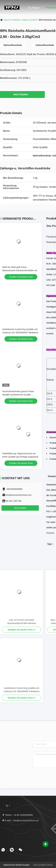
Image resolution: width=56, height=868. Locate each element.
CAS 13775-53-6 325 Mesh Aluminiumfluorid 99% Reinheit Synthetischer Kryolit (22, 622)
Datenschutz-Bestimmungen (17, 865)
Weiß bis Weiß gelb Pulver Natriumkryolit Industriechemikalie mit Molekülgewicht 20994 (20, 270)
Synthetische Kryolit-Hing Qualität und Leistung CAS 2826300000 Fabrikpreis (22, 690)
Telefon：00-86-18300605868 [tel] (17, 815)
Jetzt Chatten (22, 94)
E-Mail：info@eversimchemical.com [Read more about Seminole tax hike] (20, 821)
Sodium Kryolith (29, 20)
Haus (6, 20)
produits (15, 20)
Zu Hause (34, 8)
